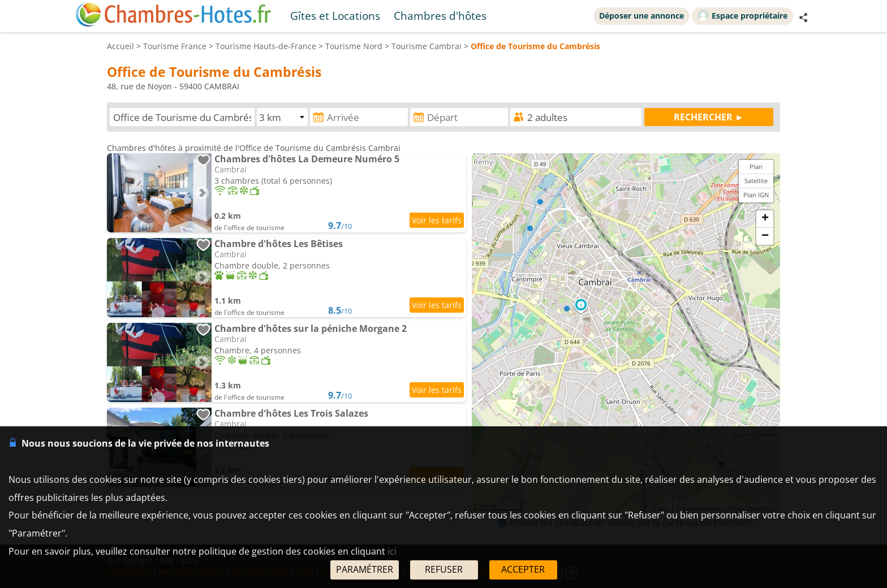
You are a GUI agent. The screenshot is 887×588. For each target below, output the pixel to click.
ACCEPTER (523, 569)
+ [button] (765, 219)
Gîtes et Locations (335, 16)
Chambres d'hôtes (440, 16)
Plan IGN (756, 195)
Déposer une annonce (641, 16)
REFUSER (444, 569)
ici (392, 551)
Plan (756, 167)
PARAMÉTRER (365, 569)
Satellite (756, 181)
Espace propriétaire (742, 15)
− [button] (765, 236)
